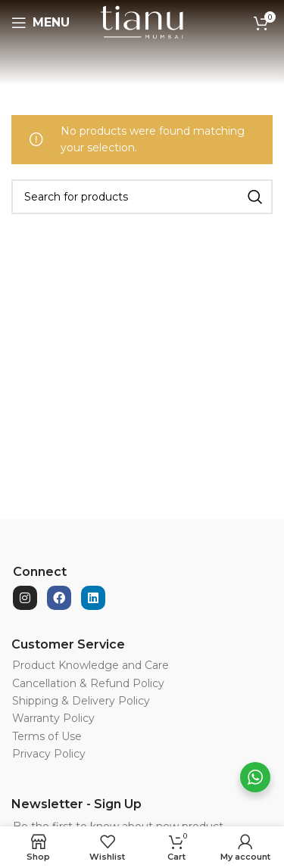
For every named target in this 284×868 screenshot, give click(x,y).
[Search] (142, 197)
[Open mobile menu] (41, 23)
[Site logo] (142, 22)
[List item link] (117, 665)
